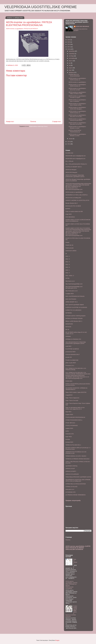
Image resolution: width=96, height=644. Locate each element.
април (71, 68)
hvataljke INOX (70, 294)
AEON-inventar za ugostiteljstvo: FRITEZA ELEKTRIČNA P (22, 29)
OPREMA (68, 336)
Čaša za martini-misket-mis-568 (74, 211)
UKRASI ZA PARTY (71, 471)
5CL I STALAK (69, 161)
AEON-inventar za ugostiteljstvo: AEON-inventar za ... (77, 79)
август (71, 61)
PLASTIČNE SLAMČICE (72, 349)
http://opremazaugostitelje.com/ (74, 284)
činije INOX (69, 214)
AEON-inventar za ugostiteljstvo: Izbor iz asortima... (77, 101)
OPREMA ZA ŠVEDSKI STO (73, 339)
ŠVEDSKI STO (70, 434)
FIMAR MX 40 (69, 245)
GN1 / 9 (68, 267)
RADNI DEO (69, 381)
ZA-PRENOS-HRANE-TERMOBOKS (76, 495)
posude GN (69, 357)
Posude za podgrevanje (72, 360)
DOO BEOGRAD (70, 217)
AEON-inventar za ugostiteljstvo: (77, 82)
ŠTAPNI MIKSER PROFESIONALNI (75, 417)
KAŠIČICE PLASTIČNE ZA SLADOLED (76, 307)
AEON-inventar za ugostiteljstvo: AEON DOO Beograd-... (77, 108)
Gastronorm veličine (71, 251)
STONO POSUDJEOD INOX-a (74, 420)
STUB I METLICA (70, 423)
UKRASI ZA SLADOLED (72, 474)
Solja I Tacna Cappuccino (72, 398)
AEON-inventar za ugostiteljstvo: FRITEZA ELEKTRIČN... (77, 120)
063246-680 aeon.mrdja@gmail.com (75, 159)
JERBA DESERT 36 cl (72, 302)
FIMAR (67, 242)
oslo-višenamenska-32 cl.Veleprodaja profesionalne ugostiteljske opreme (76, 343)
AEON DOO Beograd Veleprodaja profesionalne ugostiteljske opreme (75, 176)
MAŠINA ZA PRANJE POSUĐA (74, 318)
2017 (69, 47)
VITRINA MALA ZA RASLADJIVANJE (74, 75)
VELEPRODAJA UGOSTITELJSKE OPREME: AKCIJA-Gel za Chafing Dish (78, 480)
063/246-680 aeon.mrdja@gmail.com (76, 156)
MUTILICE (68, 327)
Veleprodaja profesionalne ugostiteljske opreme (78, 477)
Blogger (57, 640)
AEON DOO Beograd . (72, 172)
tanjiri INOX (69, 437)
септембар (72, 58)
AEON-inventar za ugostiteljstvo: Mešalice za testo (77, 127)
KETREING (69, 313)
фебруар (72, 72)
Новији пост (10, 122)
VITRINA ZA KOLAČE (71, 487)
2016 (69, 49)
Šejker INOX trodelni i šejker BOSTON (76, 392)
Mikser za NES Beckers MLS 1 (74, 321)
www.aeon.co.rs (70, 489)
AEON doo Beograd (71, 170)
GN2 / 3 (68, 273)
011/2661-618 (69, 153)
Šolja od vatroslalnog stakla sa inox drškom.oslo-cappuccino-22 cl (75, 408)
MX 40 (67, 330)
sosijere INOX (69, 415)
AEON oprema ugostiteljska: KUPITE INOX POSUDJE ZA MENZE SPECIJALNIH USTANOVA (78, 548)
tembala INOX (69, 442)
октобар (71, 56)
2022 (69, 44)
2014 (69, 144)
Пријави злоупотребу (73, 500)
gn (66, 253)
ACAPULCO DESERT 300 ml (73, 167)
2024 (69, 40)
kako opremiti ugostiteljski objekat (75, 305)
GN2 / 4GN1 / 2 (70, 276)
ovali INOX (68, 346)
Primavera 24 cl (70, 366)
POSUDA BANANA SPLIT (73, 355)
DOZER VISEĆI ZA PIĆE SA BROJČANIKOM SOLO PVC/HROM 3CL (78, 220)
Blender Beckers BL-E (72, 203)
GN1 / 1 (68, 256)
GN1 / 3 (68, 259)
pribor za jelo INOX (71, 363)
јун (70, 63)
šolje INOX (68, 412)
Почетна (33, 122)
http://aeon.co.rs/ (70, 281)
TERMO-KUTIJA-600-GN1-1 (73, 445)
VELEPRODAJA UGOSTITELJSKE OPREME (41, 7)
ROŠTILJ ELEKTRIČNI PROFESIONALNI (75, 131)
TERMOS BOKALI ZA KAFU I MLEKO (76, 456)
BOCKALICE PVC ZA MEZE (73, 206)
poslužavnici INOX (70, 352)
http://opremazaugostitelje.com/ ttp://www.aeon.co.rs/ (74, 287)
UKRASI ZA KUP (70, 469)
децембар (72, 51)
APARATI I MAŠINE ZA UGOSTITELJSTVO (77, 200)
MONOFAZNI (69, 324)
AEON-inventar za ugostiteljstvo (74, 192)
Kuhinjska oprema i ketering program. (76, 316)
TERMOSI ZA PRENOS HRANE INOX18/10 (77, 459)
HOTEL (68, 278)
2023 (69, 42)
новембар (72, 54)
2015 (69, 142)
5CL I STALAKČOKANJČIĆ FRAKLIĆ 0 (76, 164)
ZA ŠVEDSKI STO (70, 492)
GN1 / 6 (68, 264)
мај (70, 65)
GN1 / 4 (68, 262)
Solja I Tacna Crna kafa (72, 401)
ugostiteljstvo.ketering (71, 466)
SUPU (67, 431)
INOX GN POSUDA (71, 299)
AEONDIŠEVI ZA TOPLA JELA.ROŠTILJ (77, 195)
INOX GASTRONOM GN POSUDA (75, 296)
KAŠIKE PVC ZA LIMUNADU (73, 310)
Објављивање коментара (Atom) (38, 126)
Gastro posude (70, 248)
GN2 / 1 (68, 270)
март (70, 70)
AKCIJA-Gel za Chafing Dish (73, 198)
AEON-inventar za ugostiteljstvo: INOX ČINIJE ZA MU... (77, 104)
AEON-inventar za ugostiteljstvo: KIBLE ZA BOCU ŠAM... (77, 93)
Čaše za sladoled (75, 562)
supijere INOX (69, 428)
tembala (68, 439)
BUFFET (68, 209)
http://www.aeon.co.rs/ (72, 291)
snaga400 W (69, 395)
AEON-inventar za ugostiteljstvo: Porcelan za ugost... (77, 97)
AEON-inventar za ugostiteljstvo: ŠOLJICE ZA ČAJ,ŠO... (77, 116)
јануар (71, 139)
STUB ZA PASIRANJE (72, 426)
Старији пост (57, 122)
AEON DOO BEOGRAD (82, 26)
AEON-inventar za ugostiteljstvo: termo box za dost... (77, 89)
